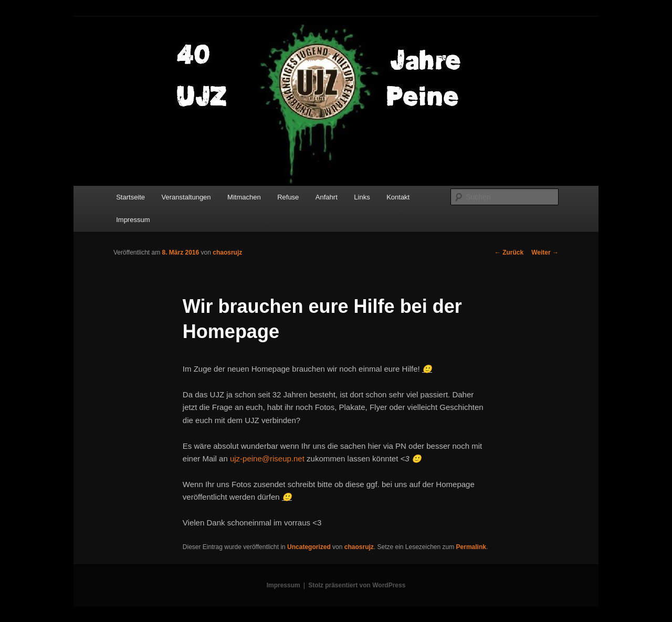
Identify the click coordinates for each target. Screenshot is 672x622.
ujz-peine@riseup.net (267, 458)
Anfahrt (327, 197)
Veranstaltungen (186, 197)
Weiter (545, 252)
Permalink (471, 547)
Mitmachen (244, 197)
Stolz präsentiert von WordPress (357, 585)
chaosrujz (227, 252)
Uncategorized (309, 547)
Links (362, 197)
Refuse (288, 197)
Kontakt (398, 197)
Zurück (509, 252)
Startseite (130, 197)
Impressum (133, 220)
